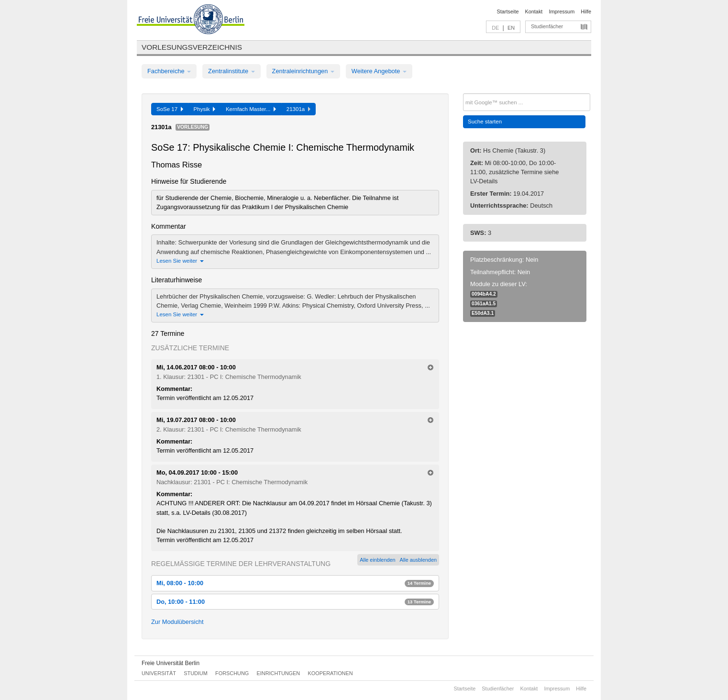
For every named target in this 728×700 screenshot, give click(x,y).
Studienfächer (547, 26)
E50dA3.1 (483, 313)
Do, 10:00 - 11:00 (295, 602)
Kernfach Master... (251, 109)
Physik (204, 109)
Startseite (508, 11)
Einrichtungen (279, 673)
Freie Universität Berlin (171, 663)
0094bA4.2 (484, 294)
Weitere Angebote (379, 71)
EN (511, 28)
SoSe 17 (170, 109)
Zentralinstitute (232, 71)
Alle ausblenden (418, 560)
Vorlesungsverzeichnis (192, 47)
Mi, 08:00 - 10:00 (295, 583)
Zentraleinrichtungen (303, 71)
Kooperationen (331, 673)
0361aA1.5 (484, 304)
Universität (159, 673)
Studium (196, 673)
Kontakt (534, 11)
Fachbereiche (169, 71)
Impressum (562, 11)
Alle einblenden (377, 560)
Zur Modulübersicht (177, 622)
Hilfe (586, 11)
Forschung (232, 673)
